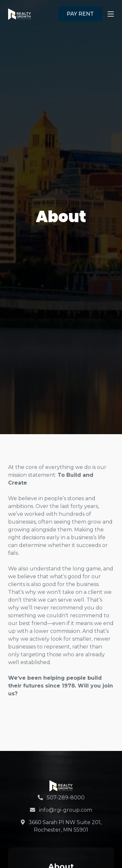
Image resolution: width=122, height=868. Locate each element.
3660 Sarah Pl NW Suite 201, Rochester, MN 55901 (61, 826)
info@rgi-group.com (61, 810)
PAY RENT (80, 14)
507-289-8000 (61, 798)
